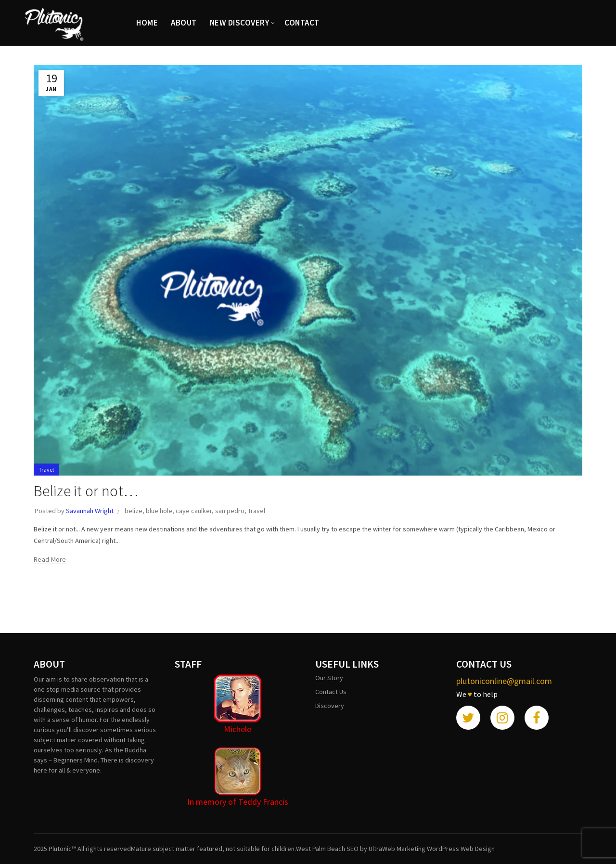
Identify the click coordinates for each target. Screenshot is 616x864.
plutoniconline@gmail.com (504, 681)
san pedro (230, 511)
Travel (46, 470)
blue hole (159, 511)
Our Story (329, 678)
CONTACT (302, 23)
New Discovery (240, 23)
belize (134, 511)
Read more (50, 559)
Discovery (330, 706)
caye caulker (194, 511)
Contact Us (331, 692)
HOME (147, 23)
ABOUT (184, 23)
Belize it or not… (86, 491)
